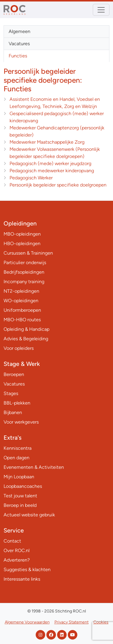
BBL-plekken (17, 403)
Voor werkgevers (21, 422)
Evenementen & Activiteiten (34, 467)
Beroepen (14, 374)
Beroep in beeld (20, 505)
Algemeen (19, 31)
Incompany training (24, 282)
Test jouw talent (20, 496)
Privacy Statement (72, 622)
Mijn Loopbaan (19, 477)
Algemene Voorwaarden (27, 622)
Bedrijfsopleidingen (24, 272)
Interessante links (22, 579)
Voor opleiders (19, 348)
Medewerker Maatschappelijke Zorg (47, 142)
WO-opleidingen (21, 301)
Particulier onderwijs (25, 263)
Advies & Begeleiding (26, 339)
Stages (11, 393)
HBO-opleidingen (22, 243)
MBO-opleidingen (22, 234)
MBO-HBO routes (22, 320)
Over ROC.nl (17, 550)
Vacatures (19, 44)
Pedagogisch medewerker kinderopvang (52, 171)
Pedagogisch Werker (31, 178)
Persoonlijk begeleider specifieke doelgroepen (58, 185)
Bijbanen (13, 412)
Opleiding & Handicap (26, 329)
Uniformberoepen (22, 310)
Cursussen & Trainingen (28, 253)
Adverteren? (17, 560)
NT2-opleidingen (21, 291)
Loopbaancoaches (23, 486)
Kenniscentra (18, 448)
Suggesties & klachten (27, 569)
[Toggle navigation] (101, 10)
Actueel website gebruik (29, 515)
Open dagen (17, 458)
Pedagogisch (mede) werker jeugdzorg (50, 163)
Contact (12, 541)
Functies (18, 56)
